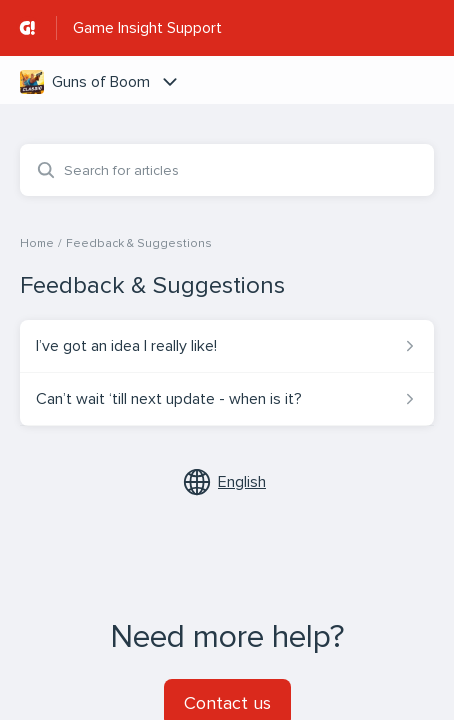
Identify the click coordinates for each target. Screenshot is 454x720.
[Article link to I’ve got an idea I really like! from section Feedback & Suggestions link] (227, 346)
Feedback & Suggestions (139, 243)
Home (37, 243)
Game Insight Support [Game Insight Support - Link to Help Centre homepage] (147, 28)
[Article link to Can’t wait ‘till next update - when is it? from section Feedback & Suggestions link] (227, 399)
